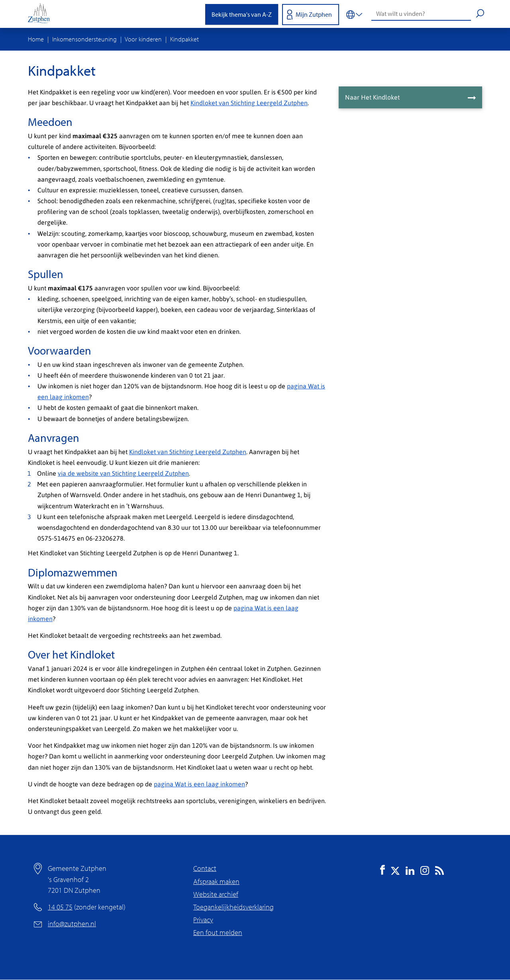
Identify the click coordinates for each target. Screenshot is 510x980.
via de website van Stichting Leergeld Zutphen (123, 473)
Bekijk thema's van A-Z (242, 14)
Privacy (203, 920)
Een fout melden (218, 932)
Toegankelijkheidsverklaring (233, 907)
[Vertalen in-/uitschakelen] (354, 14)
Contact (205, 868)
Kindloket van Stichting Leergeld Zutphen (249, 103)
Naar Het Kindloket (372, 97)
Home (36, 39)
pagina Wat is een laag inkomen (199, 784)
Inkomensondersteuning (84, 39)
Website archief (216, 894)
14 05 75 (60, 907)
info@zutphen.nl (72, 924)
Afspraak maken (216, 881)
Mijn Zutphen (314, 14)
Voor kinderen (143, 39)
